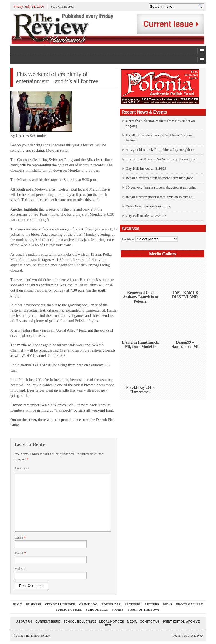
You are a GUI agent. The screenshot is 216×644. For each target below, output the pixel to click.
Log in (176, 635)
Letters (152, 604)
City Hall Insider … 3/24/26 (146, 168)
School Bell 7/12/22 (80, 622)
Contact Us (150, 622)
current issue (48, 622)
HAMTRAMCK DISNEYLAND (185, 295)
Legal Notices (111, 622)
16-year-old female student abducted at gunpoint (161, 187)
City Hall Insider (60, 604)
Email (20, 553)
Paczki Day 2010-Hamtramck (140, 390)
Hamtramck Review (37, 635)
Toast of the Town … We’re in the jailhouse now (161, 159)
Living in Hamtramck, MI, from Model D (140, 344)
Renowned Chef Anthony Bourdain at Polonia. (140, 297)
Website (20, 569)
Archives (128, 239)
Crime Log (88, 604)
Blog (17, 604)
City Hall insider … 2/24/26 (146, 216)
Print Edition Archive (181, 622)
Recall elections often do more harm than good (160, 178)
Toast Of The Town (144, 610)
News (167, 604)
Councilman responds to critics (148, 206)
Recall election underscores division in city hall (160, 197)
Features (133, 604)
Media (132, 622)
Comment (22, 468)
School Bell (97, 610)
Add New (197, 635)
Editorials (111, 604)
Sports (118, 610)
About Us (24, 622)
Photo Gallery (189, 604)
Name (20, 538)
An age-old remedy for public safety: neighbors (160, 150)
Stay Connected (62, 7)
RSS (108, 625)
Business (33, 604)
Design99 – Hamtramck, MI (185, 344)
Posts (186, 635)
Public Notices (69, 610)
